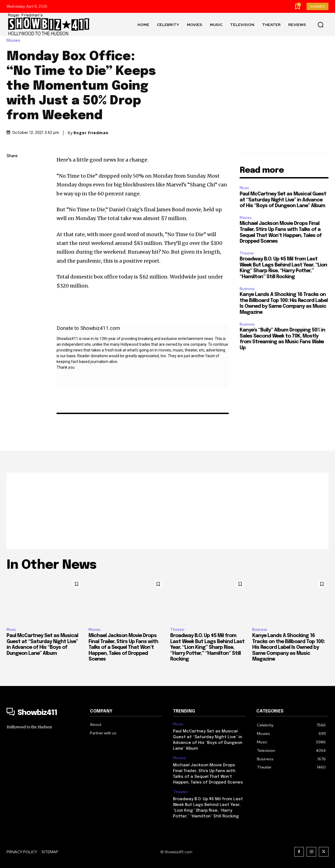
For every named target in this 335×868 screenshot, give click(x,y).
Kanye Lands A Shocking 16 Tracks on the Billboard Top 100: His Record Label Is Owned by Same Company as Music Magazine (288, 647)
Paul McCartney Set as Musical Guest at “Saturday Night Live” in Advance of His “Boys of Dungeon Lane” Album (283, 200)
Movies (15, 41)
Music (244, 188)
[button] (321, 25)
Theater (247, 253)
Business (247, 289)
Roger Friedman (91, 133)
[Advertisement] (167, 511)
